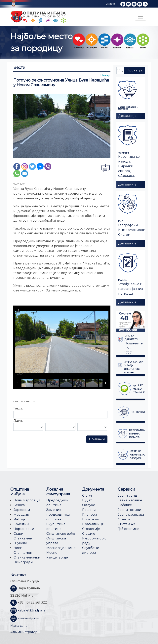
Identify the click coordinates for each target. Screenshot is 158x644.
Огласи (124, 519)
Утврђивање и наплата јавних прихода (131, 289)
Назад (105, 75)
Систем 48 (126, 524)
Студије (89, 534)
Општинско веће (61, 534)
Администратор (24, 632)
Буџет (87, 500)
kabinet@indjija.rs (31, 610)
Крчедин (21, 524)
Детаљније (127, 116)
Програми (91, 519)
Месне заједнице (61, 548)
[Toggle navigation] (140, 17)
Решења (89, 510)
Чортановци (24, 529)
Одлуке (89, 505)
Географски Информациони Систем (132, 230)
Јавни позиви (130, 510)
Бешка (19, 505)
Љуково (20, 543)
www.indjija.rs (28, 618)
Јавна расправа (131, 515)
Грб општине (129, 529)
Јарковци (22, 510)
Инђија (20, 519)
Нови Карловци (27, 500)
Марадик (21, 515)
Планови (90, 515)
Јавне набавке (130, 500)
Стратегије (91, 529)
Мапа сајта (19, 626)
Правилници (93, 524)
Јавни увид (128, 495)
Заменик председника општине (58, 515)
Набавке (125, 505)
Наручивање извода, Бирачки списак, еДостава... (129, 166)
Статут (87, 495)
